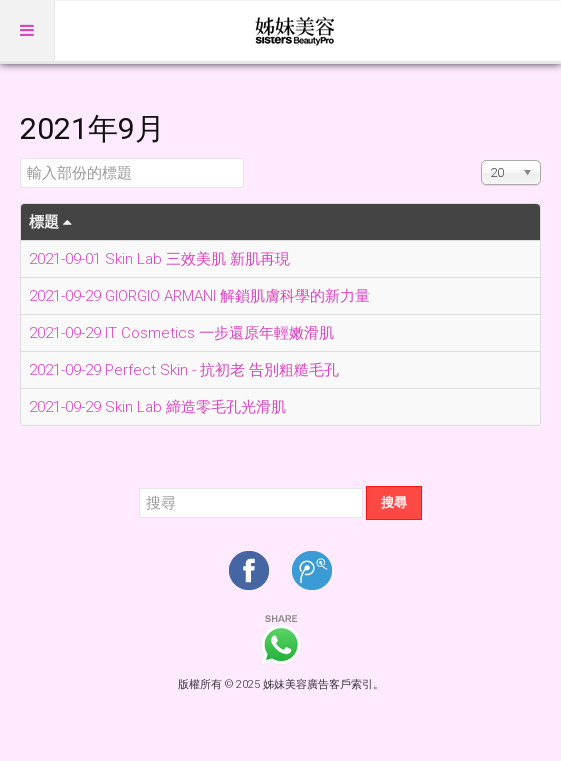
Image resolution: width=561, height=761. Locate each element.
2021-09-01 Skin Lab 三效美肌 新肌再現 (159, 259)
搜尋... (139, 486)
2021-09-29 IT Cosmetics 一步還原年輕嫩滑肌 (181, 333)
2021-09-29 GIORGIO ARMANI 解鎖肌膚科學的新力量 (199, 296)
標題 (50, 222)
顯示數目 (481, 158)
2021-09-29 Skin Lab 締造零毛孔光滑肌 (157, 407)
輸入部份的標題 (20, 158)
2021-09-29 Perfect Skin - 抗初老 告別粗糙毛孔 (184, 370)
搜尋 (394, 502)
